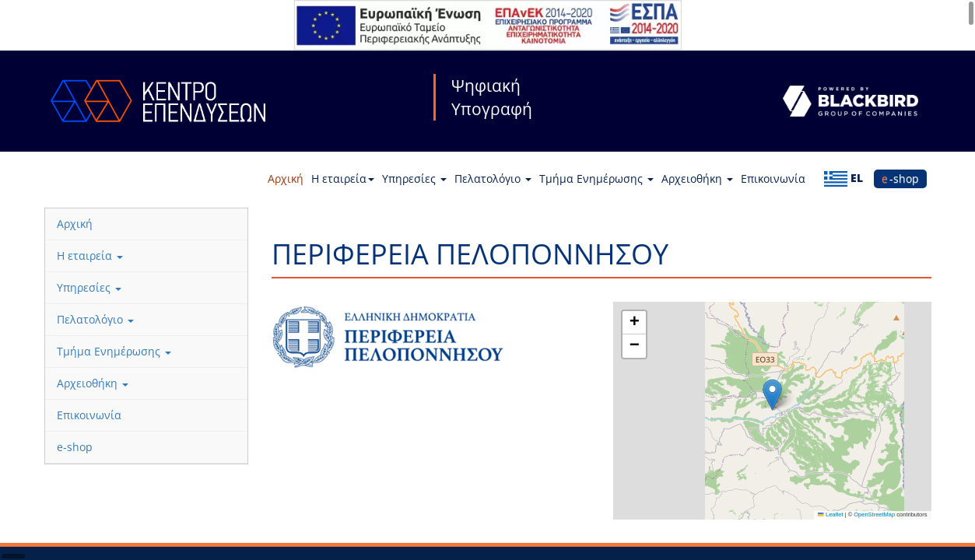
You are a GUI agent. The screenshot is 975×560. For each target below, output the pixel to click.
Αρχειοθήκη (697, 178)
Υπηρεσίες (414, 178)
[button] (772, 395)
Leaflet (830, 514)
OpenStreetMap (874, 514)
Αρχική (286, 178)
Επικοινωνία (773, 178)
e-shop (900, 178)
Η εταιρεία (343, 178)
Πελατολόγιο (493, 178)
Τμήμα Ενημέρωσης (596, 178)
